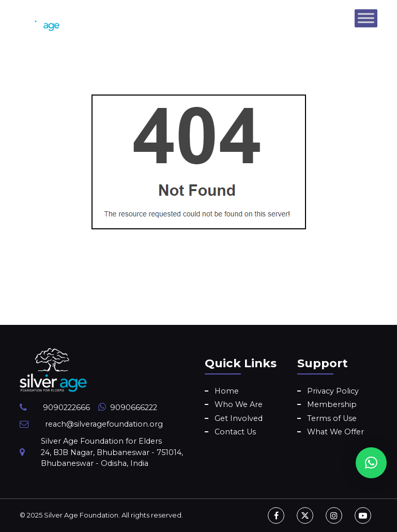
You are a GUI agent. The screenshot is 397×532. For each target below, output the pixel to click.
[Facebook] (276, 515)
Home (227, 391)
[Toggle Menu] (366, 18)
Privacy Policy (333, 391)
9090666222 (134, 408)
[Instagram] (334, 515)
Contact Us (235, 432)
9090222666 (66, 408)
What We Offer (335, 432)
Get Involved (239, 418)
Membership (332, 404)
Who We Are (239, 404)
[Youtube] (363, 515)
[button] (371, 463)
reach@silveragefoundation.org (104, 424)
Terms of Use (332, 418)
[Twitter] (305, 515)
